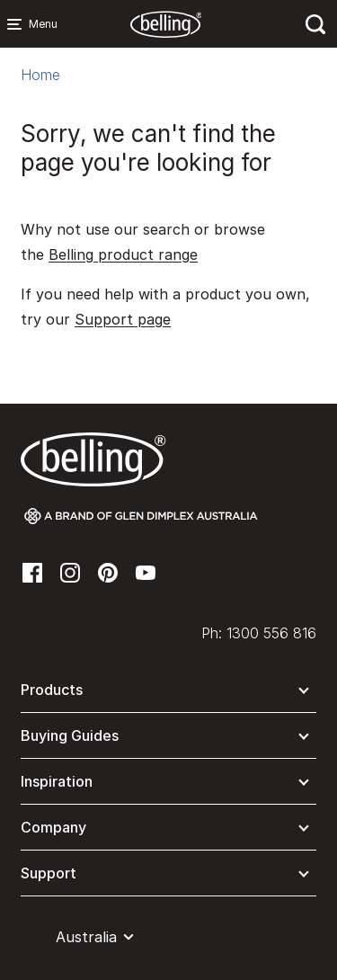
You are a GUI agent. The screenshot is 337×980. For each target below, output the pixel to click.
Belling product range (123, 254)
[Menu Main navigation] (18, 24)
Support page (123, 319)
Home (40, 75)
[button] (168, 694)
